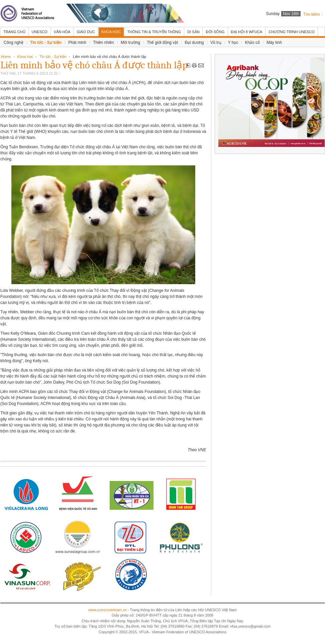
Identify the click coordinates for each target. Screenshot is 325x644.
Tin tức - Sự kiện (53, 57)
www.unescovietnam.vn (107, 610)
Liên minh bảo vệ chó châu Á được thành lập (94, 65)
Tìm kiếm (312, 14)
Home (6, 57)
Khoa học (25, 57)
